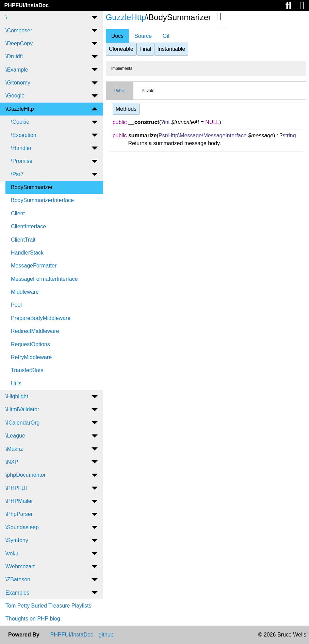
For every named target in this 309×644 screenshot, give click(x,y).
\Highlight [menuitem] (17, 396)
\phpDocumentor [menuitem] (26, 475)
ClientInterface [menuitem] (28, 226)
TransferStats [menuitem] (27, 370)
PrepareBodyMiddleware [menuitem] (41, 318)
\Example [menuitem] (17, 70)
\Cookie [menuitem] (20, 122)
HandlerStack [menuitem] (27, 253)
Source (143, 36)
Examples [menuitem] (17, 593)
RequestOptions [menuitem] (30, 344)
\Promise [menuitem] (22, 161)
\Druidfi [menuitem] (14, 56)
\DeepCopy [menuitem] (19, 43)
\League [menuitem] (15, 436)
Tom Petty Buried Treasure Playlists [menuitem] (48, 606)
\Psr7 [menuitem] (17, 174)
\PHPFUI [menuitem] (16, 488)
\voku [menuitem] (12, 554)
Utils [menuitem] (16, 384)
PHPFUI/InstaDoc (26, 5)
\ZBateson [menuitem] (18, 579)
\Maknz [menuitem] (14, 449)
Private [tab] (148, 91)
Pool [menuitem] (16, 305)
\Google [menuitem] (15, 96)
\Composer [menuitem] (19, 30)
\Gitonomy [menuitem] (18, 83)
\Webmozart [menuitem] (20, 566)
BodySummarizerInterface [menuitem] (42, 200)
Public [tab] (120, 91)
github (106, 635)
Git (166, 36)
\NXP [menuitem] (12, 462)
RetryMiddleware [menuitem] (31, 357)
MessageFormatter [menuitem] (34, 266)
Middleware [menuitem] (25, 292)
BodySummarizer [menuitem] (32, 187)
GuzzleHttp (126, 17)
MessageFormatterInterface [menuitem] (44, 279)
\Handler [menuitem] (21, 148)
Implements (122, 68)
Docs (117, 36)
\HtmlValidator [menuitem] (22, 409)
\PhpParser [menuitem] (19, 514)
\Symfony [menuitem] (17, 540)
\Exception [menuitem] (24, 135)
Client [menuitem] (18, 213)
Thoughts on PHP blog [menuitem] (33, 619)
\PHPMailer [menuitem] (19, 501)
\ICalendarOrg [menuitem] (23, 423)
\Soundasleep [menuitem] (22, 527)
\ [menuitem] (6, 17)
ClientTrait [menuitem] (23, 240)
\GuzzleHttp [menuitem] (20, 109)
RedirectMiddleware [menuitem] (35, 331)
